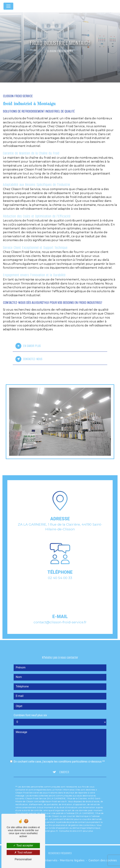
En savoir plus (28, 346)
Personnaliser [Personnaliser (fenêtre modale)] (23, 859)
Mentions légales (72, 860)
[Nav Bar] (8, 6)
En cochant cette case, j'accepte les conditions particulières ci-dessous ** (59, 757)
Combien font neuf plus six (30, 710)
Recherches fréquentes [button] (60, 853)
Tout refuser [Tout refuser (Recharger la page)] (23, 852)
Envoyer (64, 767)
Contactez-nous (29, 359)
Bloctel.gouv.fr (50, 826)
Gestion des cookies (103, 860)
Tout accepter (23, 845)
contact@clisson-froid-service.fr (60, 617)
